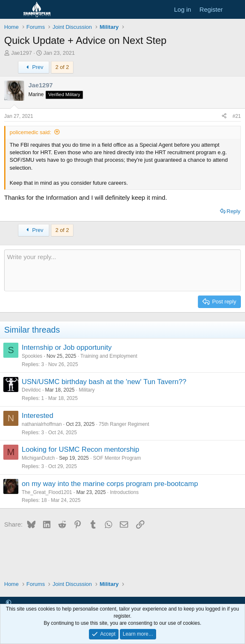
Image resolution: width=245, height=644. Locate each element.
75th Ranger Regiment (124, 424)
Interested (38, 416)
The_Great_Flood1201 (47, 492)
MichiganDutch (38, 458)
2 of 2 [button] (62, 67)
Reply (234, 211)
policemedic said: (30, 132)
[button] (9, 603)
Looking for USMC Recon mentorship (81, 449)
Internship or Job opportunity (67, 347)
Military (87, 390)
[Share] (224, 116)
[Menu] (11, 10)
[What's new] (235, 9)
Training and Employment (109, 356)
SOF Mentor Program (117, 458)
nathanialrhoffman (42, 424)
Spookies (32, 356)
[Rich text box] (122, 270)
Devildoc (31, 390)
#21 (237, 116)
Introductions (125, 492)
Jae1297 (22, 53)
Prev (34, 67)
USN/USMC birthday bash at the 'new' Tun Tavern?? (104, 382)
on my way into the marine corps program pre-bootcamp (110, 484)
